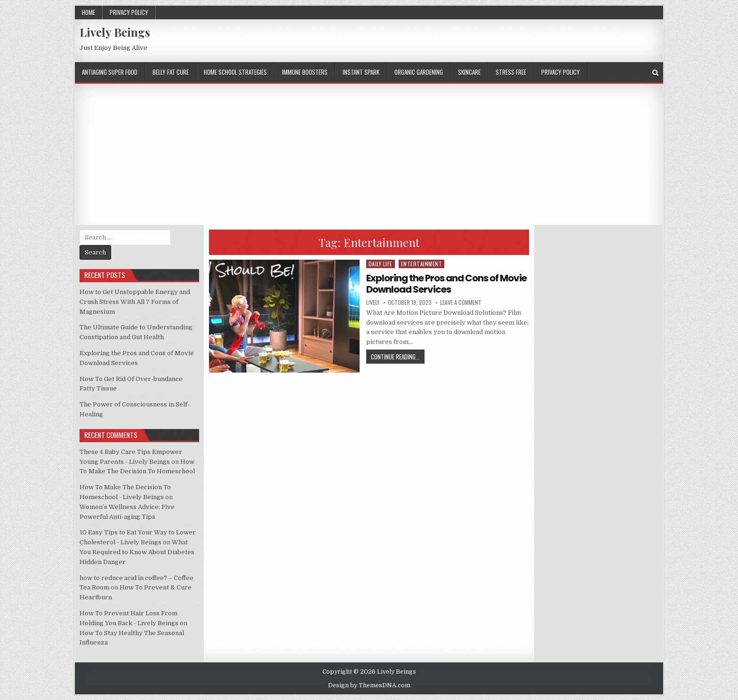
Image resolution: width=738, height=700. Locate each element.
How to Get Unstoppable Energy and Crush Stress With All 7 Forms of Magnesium (135, 302)
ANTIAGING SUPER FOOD (110, 72)
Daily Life (381, 264)
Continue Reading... (395, 357)
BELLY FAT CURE (171, 72)
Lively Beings (115, 32)
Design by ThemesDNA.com (369, 685)
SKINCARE (469, 72)
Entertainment (422, 264)
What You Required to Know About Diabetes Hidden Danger (137, 552)
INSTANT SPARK (361, 72)
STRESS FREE (511, 72)
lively (373, 302)
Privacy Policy (129, 12)
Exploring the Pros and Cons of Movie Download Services (446, 284)
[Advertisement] (369, 154)
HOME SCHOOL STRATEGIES (235, 72)
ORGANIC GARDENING (419, 72)
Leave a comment (461, 302)
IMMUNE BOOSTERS (305, 72)
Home (88, 12)
